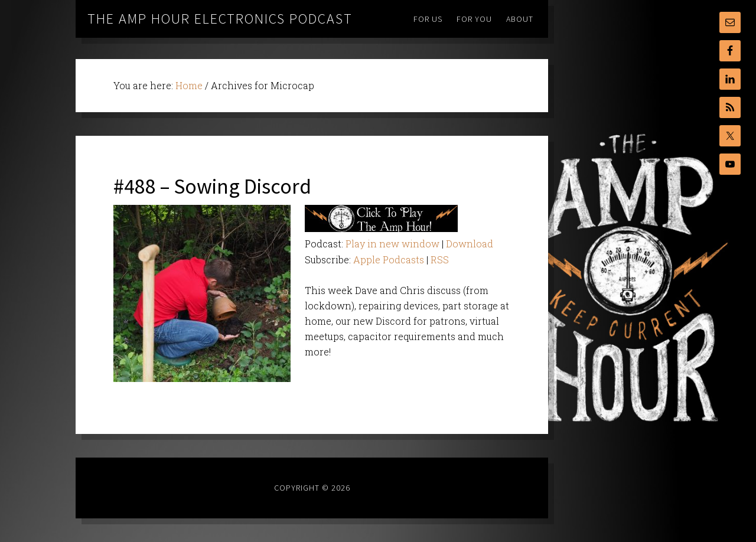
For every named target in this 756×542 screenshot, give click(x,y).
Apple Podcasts (389, 259)
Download (470, 244)
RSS (440, 259)
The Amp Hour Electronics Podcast (220, 19)
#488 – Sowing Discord (212, 186)
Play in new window (392, 244)
